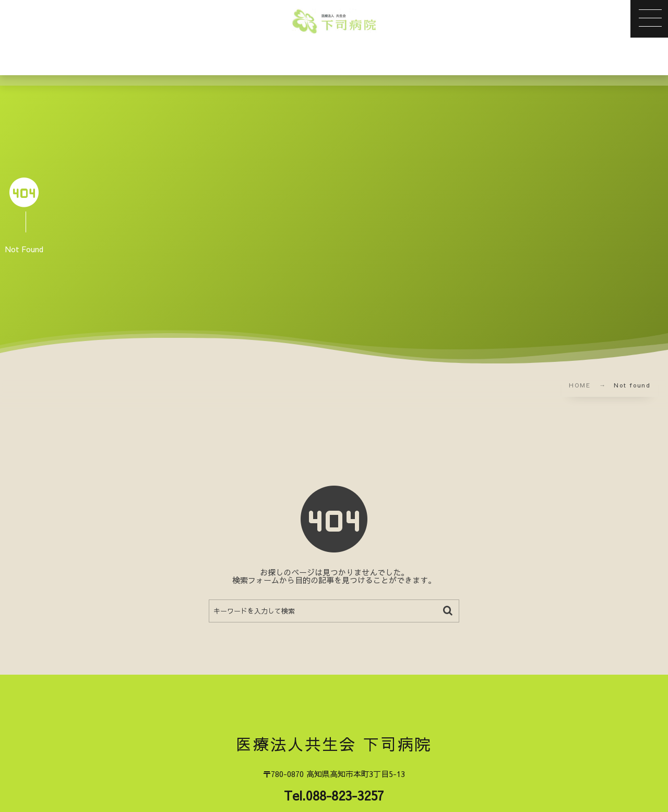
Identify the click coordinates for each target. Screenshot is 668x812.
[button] (649, 19)
